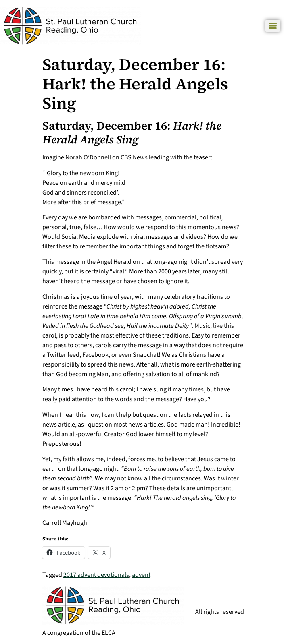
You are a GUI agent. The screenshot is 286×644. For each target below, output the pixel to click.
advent (141, 575)
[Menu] (273, 26)
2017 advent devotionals (96, 575)
